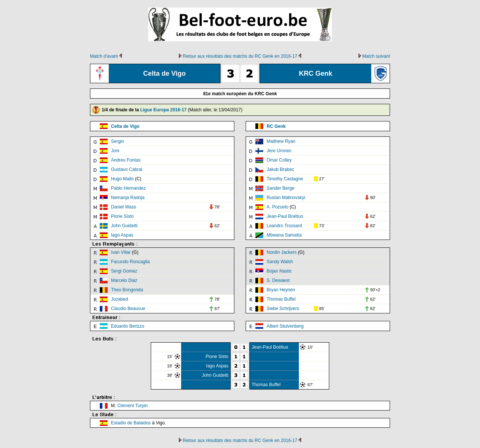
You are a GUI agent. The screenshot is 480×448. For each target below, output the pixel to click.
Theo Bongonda (127, 290)
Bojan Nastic (279, 271)
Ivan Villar (121, 252)
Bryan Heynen (281, 290)
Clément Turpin (133, 406)
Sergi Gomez (124, 271)
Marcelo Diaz (124, 280)
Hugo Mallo (122, 179)
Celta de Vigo (125, 126)
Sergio (118, 141)
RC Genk (276, 126)
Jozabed (119, 299)
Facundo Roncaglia (130, 262)
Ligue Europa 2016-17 (163, 110)
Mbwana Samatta (284, 235)
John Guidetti (124, 226)
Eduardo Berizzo (128, 326)
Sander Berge (280, 188)
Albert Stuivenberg (285, 326)
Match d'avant (104, 56)
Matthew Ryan (281, 141)
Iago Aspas (122, 235)
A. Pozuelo (277, 207)
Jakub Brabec (280, 169)
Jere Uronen (279, 151)
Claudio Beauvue (128, 309)
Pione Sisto (122, 216)
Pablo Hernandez (128, 188)
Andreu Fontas (126, 160)
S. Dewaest (278, 280)
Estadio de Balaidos (131, 423)
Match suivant (376, 56)
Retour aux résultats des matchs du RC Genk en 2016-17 (240, 56)
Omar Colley (279, 160)
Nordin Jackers (282, 252)
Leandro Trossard (284, 226)
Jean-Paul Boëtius (285, 216)
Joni (115, 151)
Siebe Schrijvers (283, 309)
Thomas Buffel (281, 299)
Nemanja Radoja (128, 198)
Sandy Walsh (280, 262)
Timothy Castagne (285, 179)
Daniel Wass (124, 207)
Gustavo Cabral (127, 169)
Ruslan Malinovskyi (286, 198)
